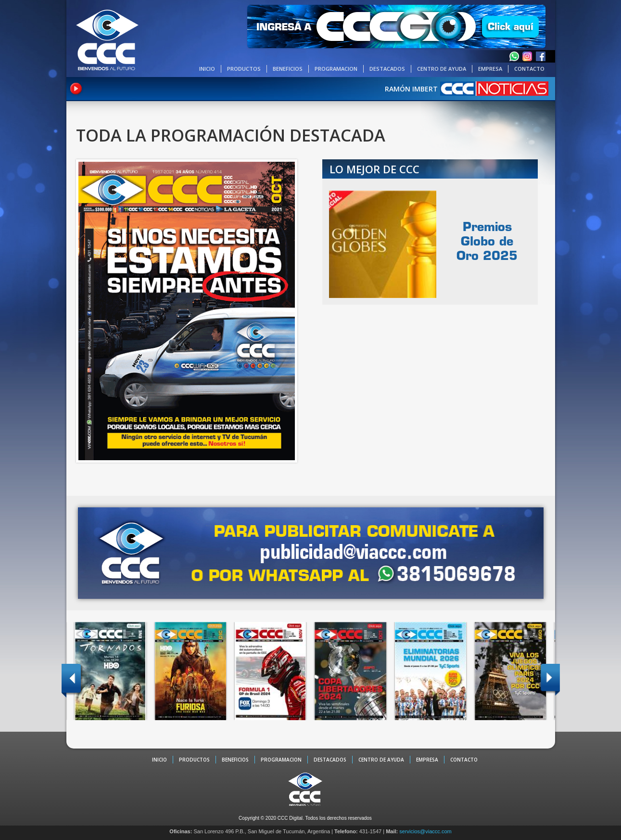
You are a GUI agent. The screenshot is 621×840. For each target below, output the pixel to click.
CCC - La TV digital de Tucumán (107, 39)
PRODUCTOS (244, 69)
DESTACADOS (387, 69)
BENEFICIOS (288, 69)
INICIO (207, 69)
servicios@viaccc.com (425, 831)
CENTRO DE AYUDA (442, 69)
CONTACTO (529, 69)
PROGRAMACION (336, 69)
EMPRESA (490, 69)
